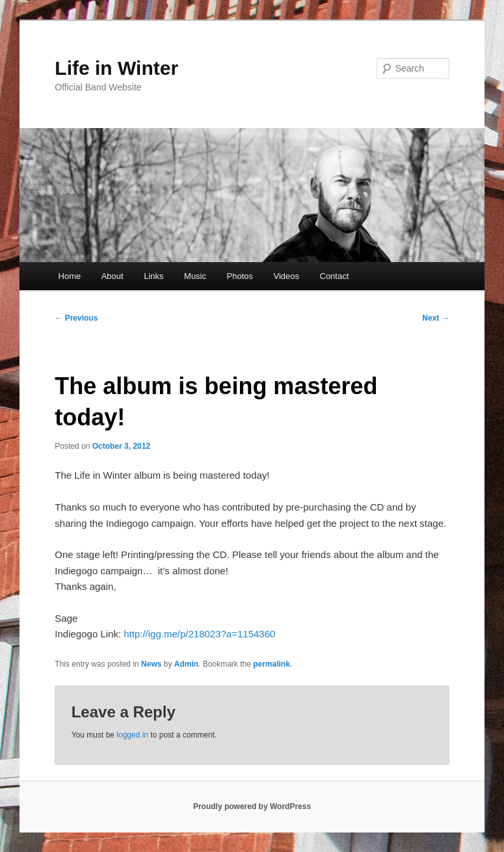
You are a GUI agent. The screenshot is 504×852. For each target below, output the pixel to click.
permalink (272, 664)
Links (153, 276)
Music (195, 276)
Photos (240, 276)
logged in (132, 735)
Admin (186, 664)
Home (70, 276)
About (113, 276)
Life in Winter (116, 68)
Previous (76, 318)
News (151, 664)
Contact (335, 276)
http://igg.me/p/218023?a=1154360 (199, 634)
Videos (286, 276)
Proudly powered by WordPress (252, 806)
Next (435, 318)
